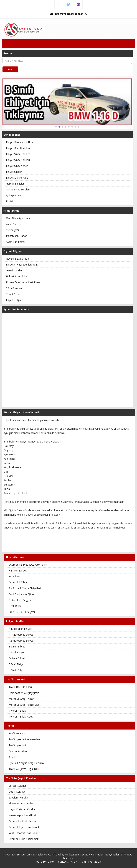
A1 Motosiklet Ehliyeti (21, 635)
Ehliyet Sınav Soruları (18, 160)
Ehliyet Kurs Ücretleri (18, 148)
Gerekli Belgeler (15, 184)
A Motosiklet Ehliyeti (20, 629)
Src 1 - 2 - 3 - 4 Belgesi (22, 612)
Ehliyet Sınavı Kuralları (21, 803)
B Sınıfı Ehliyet (17, 646)
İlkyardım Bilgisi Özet (21, 717)
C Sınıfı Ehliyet (17, 652)
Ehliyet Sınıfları (14, 172)
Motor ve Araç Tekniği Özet (25, 705)
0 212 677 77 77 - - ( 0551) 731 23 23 (79, 862)
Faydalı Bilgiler (14, 300)
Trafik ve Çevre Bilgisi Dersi (24, 769)
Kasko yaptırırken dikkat (22, 815)
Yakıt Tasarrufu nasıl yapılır (24, 833)
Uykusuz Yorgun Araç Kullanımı (26, 763)
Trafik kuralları (17, 733)
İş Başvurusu (13, 195)
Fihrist (10, 201)
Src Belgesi (12, 230)
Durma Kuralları (18, 751)
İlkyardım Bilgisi (18, 711)
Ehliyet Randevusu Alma (20, 142)
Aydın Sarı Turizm (16, 224)
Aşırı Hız (13, 757)
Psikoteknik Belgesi (20, 600)
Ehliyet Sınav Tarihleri (18, 154)
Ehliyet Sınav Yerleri (17, 166)
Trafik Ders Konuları (20, 687)
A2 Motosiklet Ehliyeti (21, 641)
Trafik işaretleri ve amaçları (24, 739)
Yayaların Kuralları (19, 798)
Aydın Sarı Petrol (16, 242)
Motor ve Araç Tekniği (21, 699)
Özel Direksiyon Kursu (19, 218)
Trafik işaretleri (17, 745)
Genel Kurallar (14, 270)
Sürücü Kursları (15, 288)
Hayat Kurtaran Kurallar (22, 809)
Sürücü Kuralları (18, 786)
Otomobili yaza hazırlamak (24, 827)
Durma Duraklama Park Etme (23, 282)
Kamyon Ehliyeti (18, 571)
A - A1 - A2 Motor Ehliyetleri (25, 588)
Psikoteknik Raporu (17, 236)
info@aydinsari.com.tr (66, 14)
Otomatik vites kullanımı (23, 821)
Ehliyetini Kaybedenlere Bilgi (22, 265)
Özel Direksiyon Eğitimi (22, 594)
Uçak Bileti (15, 606)
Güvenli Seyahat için (17, 259)
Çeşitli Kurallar (17, 792)
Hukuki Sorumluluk (17, 276)
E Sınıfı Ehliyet (17, 664)
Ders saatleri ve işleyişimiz (24, 693)
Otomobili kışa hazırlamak (24, 839)
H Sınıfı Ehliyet (17, 670)
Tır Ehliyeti (15, 576)
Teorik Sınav (13, 294)
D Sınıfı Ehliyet (17, 658)
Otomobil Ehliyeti (19, 582)
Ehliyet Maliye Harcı (17, 178)
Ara (10, 69)
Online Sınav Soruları (18, 189)
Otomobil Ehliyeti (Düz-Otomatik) (28, 565)
